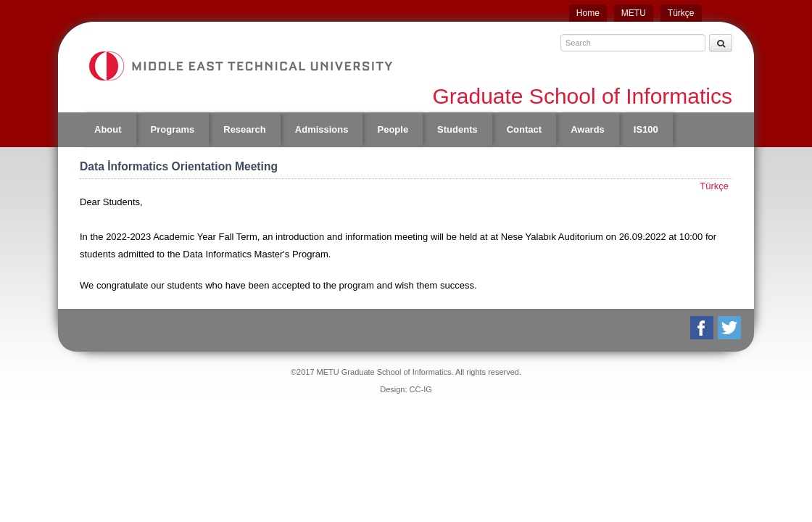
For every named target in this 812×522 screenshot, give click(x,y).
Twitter (730, 328)
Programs (173, 129)
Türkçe (681, 13)
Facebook (703, 328)
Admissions (322, 129)
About (108, 129)
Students (457, 129)
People (393, 129)
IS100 (646, 129)
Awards (588, 129)
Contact (524, 129)
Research (245, 129)
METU (634, 13)
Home (588, 13)
